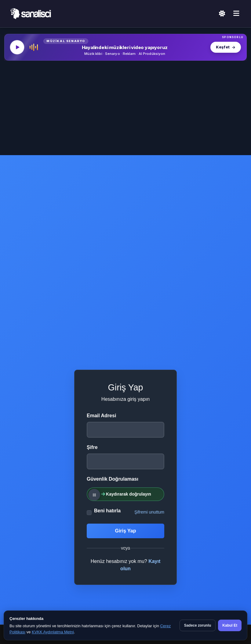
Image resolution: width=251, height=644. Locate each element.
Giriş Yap (125, 531)
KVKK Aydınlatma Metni (53, 632)
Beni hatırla (107, 511)
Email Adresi (101, 416)
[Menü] (236, 14)
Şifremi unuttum (149, 512)
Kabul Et (230, 625)
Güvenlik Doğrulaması (113, 479)
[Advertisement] (125, 109)
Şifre (92, 447)
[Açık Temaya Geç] (222, 14)
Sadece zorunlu (198, 625)
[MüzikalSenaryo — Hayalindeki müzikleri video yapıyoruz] (125, 47)
